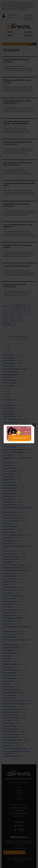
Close (34, 425)
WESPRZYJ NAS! (19, 438)
